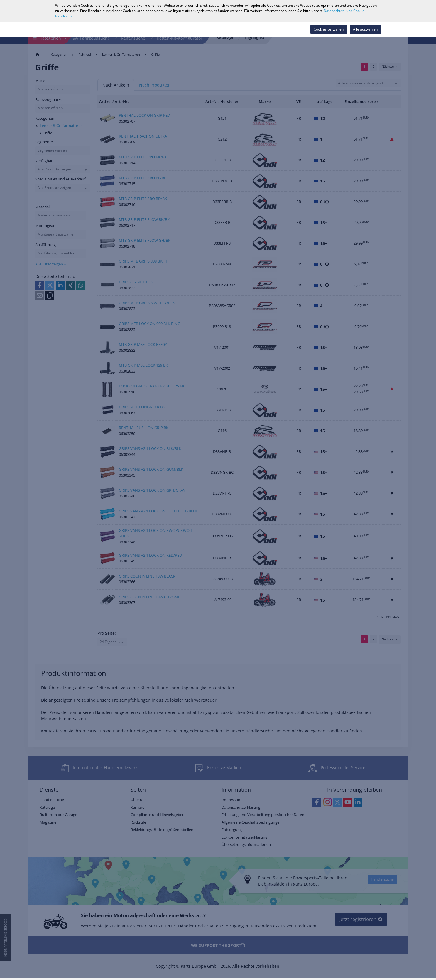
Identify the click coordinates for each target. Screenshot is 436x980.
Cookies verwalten (329, 29)
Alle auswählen (365, 29)
